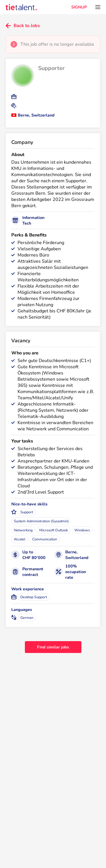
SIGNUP (79, 7)
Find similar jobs (53, 647)
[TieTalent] (21, 7)
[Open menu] (98, 7)
